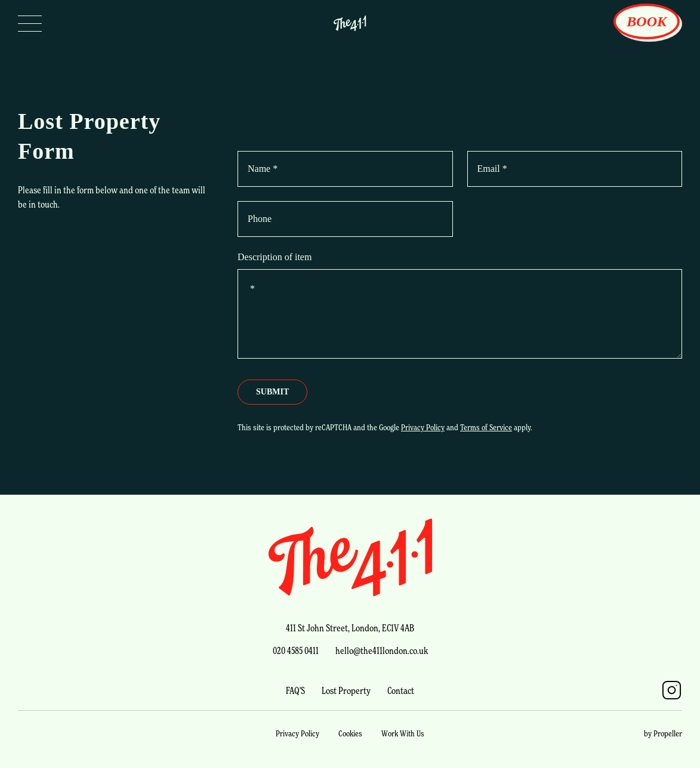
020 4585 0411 (296, 650)
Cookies (350, 733)
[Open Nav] (30, 23)
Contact (401, 690)
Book (647, 21)
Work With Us (403, 733)
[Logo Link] (350, 23)
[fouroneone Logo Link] (350, 557)
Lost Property (346, 690)
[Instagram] (672, 690)
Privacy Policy (423, 427)
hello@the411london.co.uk (382, 650)
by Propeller (663, 733)
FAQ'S (295, 690)
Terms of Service (486, 427)
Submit (272, 392)
